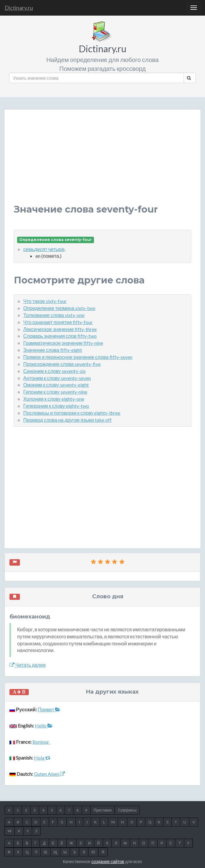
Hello (44, 726)
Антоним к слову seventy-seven (57, 378)
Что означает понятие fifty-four (58, 322)
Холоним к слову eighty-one (54, 399)
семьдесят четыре (44, 249)
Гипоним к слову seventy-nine (55, 392)
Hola (42, 758)
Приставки (102, 810)
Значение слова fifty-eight (53, 350)
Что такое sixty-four (45, 301)
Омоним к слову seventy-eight (56, 385)
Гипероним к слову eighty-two (56, 406)
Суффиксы (127, 810)
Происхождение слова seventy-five (62, 364)
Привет (49, 709)
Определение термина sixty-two (59, 308)
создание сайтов (108, 861)
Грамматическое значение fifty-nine (63, 343)
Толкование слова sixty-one (54, 315)
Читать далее (28, 665)
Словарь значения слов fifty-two (60, 336)
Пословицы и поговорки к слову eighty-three (72, 413)
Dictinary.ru (19, 8)
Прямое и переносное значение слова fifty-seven (78, 357)
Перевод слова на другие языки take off (67, 420)
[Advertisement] (102, 162)
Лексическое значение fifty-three (60, 329)
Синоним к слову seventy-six (54, 371)
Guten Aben (49, 774)
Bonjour (41, 742)
